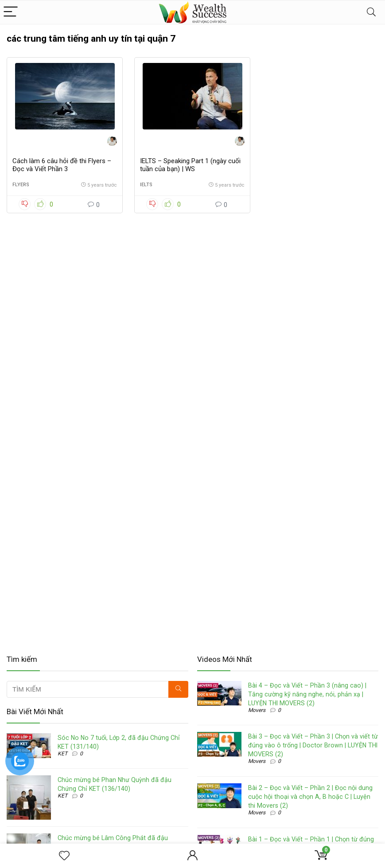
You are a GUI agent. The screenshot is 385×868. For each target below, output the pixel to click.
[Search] (371, 12)
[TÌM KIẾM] (178, 689)
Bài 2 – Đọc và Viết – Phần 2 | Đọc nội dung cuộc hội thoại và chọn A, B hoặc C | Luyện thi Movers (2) (310, 797)
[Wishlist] (64, 856)
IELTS (146, 185)
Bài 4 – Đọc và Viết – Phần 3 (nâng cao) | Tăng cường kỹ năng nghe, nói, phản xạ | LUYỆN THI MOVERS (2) (307, 694)
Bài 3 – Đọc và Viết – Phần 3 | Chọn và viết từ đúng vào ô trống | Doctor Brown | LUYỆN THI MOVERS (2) (313, 745)
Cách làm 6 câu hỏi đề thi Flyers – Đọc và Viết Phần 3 (62, 165)
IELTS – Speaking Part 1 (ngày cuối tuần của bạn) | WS (190, 165)
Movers (257, 710)
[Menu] (11, 12)
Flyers (21, 185)
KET (62, 754)
